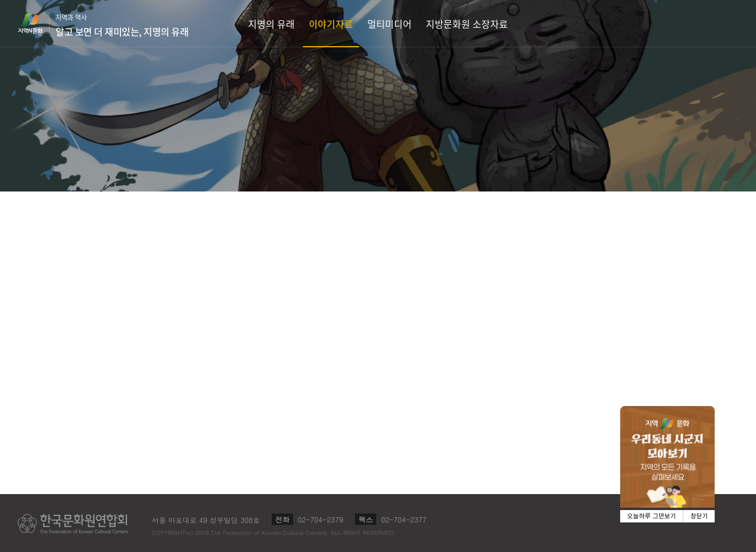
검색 (730, 23)
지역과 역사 (122, 25)
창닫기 (699, 516)
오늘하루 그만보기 (652, 516)
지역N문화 (37, 23)
